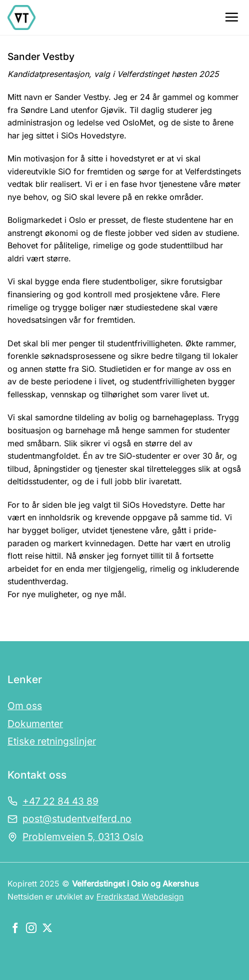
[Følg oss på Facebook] (15, 929)
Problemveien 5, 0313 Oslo (83, 837)
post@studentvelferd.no (77, 819)
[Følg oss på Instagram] (31, 929)
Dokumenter (35, 724)
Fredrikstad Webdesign (140, 897)
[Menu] (231, 17)
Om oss (25, 706)
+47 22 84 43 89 (60, 801)
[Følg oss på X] (47, 929)
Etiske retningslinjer (52, 741)
